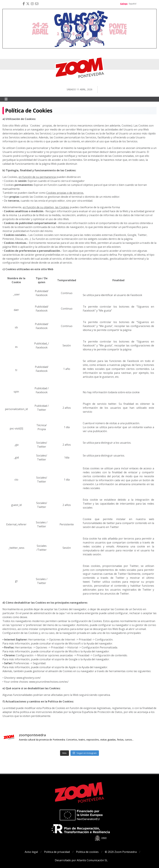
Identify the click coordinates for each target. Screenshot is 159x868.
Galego (124, 4)
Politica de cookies (87, 852)
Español (133, 4)
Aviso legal (31, 852)
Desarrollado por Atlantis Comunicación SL (81, 860)
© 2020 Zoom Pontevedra (121, 852)
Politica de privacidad (57, 852)
